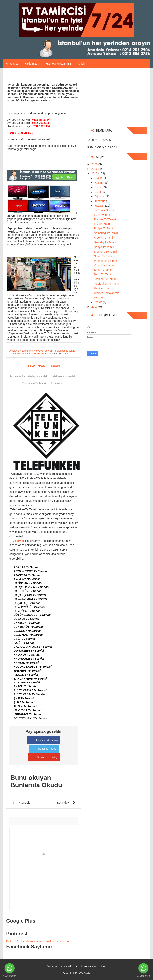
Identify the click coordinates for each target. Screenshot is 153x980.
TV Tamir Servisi (104, 210)
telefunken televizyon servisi (31, 376)
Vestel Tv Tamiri (104, 265)
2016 (95, 169)
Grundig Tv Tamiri (105, 242)
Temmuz (100, 201)
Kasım (99, 183)
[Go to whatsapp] (10, 968)
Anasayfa (12, 64)
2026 (95, 164)
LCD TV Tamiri (103, 215)
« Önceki (24, 802)
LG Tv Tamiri (102, 224)
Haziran (100, 206)
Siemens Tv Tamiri (105, 252)
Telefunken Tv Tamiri (34, 383)
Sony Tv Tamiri (103, 270)
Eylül (98, 192)
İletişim (82, 64)
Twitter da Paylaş (44, 748)
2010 (95, 307)
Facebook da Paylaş (44, 740)
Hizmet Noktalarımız (58, 64)
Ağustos (100, 196)
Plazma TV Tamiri (105, 219)
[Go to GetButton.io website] (10, 976)
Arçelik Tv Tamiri (104, 238)
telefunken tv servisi (63, 376)
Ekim (98, 187)
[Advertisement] (117, 99)
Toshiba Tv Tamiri (105, 279)
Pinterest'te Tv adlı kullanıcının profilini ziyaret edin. (38, 941)
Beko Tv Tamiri (103, 274)
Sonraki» (63, 802)
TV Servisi (85, 973)
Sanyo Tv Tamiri (104, 247)
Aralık (99, 178)
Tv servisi (56, 383)
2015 (95, 173)
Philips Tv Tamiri (104, 228)
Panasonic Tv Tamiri (107, 261)
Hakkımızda (32, 64)
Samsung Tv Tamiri (106, 233)
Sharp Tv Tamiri (104, 256)
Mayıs (99, 302)
